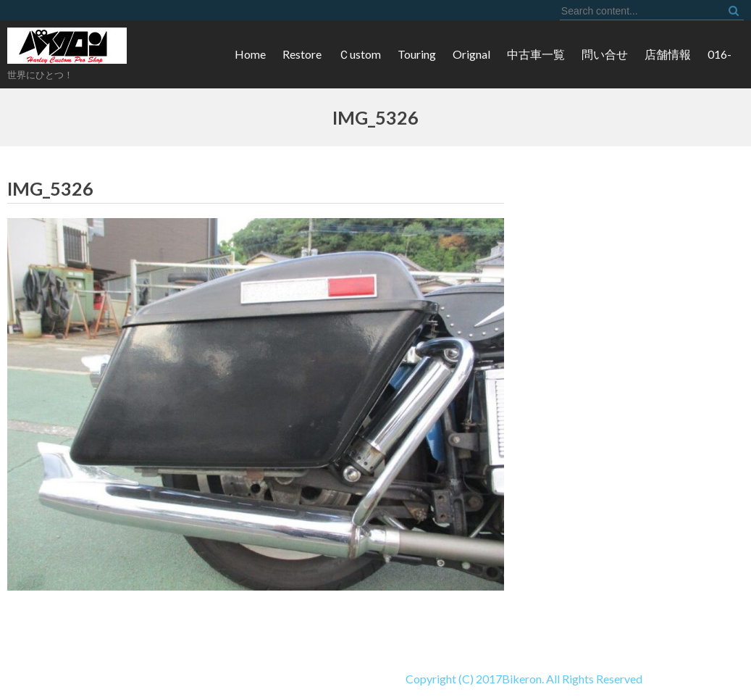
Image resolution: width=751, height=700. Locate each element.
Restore (302, 54)
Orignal (471, 54)
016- (719, 54)
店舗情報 (668, 54)
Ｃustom (360, 54)
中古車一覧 (536, 54)
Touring (417, 54)
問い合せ (605, 54)
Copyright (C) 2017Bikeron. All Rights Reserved (321, 679)
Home (250, 54)
